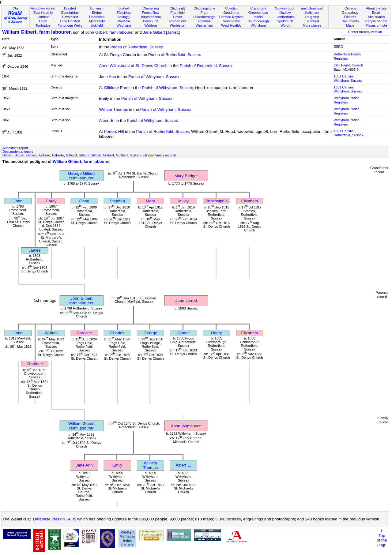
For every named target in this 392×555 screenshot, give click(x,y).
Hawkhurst (70, 17)
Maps (350, 25)
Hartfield (43, 17)
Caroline (84, 333)
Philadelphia (217, 201)
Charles (117, 333)
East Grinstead (312, 8)
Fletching (124, 13)
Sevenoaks (231, 21)
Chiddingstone (204, 8)
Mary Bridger (186, 176)
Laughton (312, 17)
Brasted (70, 8)
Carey (51, 201)
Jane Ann (107, 77)
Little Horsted (70, 21)
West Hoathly (231, 25)
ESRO (338, 47)
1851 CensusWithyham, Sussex (348, 78)
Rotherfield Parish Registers (347, 56)
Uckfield (97, 25)
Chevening (151, 8)
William (51, 333)
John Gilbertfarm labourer (81, 301)
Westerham (204, 25)
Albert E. (107, 120)
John (18, 201)
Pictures (350, 17)
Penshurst (151, 21)
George (150, 333)
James (34, 250)
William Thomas (113, 109)
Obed (84, 201)
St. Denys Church (120, 55)
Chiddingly (178, 8)
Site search (376, 17)
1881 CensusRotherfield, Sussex (348, 133)
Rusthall (204, 21)
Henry (217, 333)
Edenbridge (70, 13)
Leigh (43, 21)
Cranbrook (258, 8)
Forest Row (151, 13)
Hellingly (124, 17)
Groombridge (258, 13)
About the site (376, 8)
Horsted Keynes (231, 17)
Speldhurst (285, 21)
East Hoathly (43, 13)
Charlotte (35, 364)
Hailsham (312, 13)
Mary (150, 201)
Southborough (258, 21)
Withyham (258, 25)
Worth (285, 25)
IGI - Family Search (348, 65)
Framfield (178, 13)
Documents (350, 21)
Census (350, 8)
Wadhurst (124, 25)
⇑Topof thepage (382, 538)
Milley (183, 201)
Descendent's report (18, 152)
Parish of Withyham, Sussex (154, 77)
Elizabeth (250, 201)
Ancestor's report (15, 148)
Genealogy (350, 13)
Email (376, 13)
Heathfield (97, 17)
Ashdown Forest (43, 8)
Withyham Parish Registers (346, 100)
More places (312, 25)
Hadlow (285, 13)
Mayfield (124, 21)
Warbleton (178, 25)
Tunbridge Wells (70, 25)
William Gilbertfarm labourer (81, 426)
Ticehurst (312, 21)
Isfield (258, 17)
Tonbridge (43, 25)
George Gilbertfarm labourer (81, 176)
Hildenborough (204, 17)
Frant (205, 13)
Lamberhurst (285, 17)
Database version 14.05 (55, 519)
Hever (178, 17)
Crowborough (285, 8)
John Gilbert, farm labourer (109, 32)
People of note (376, 21)
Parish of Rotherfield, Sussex (137, 47)
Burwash (97, 8)
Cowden (231, 8)
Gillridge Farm (117, 88)
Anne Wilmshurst (114, 66)
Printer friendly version (365, 32)
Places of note (376, 25)
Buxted (124, 8)
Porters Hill (114, 131)
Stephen (117, 201)
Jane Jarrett (186, 300)
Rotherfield (178, 21)
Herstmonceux (151, 17)
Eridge (97, 13)
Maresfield (97, 21)
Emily (104, 98)
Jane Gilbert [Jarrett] (162, 32)
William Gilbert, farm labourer (36, 32)
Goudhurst (231, 13)
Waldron (151, 25)
